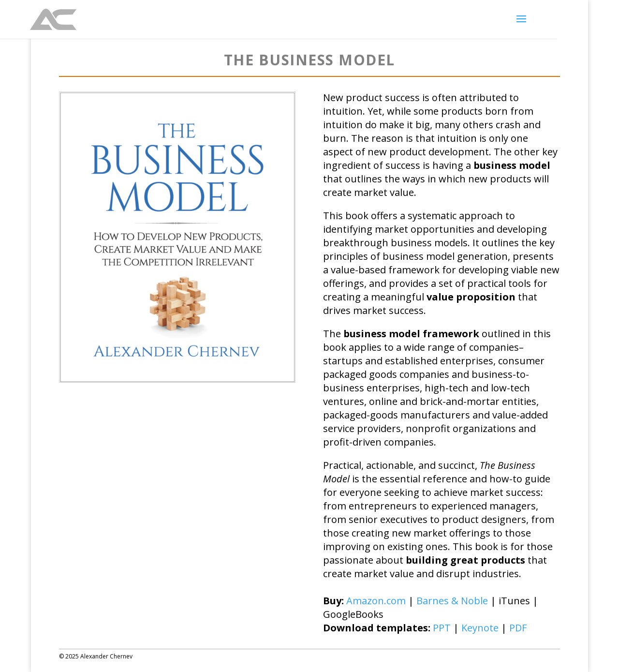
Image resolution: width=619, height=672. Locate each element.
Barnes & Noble (452, 601)
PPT (442, 628)
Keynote (480, 628)
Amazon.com (376, 601)
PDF (518, 628)
